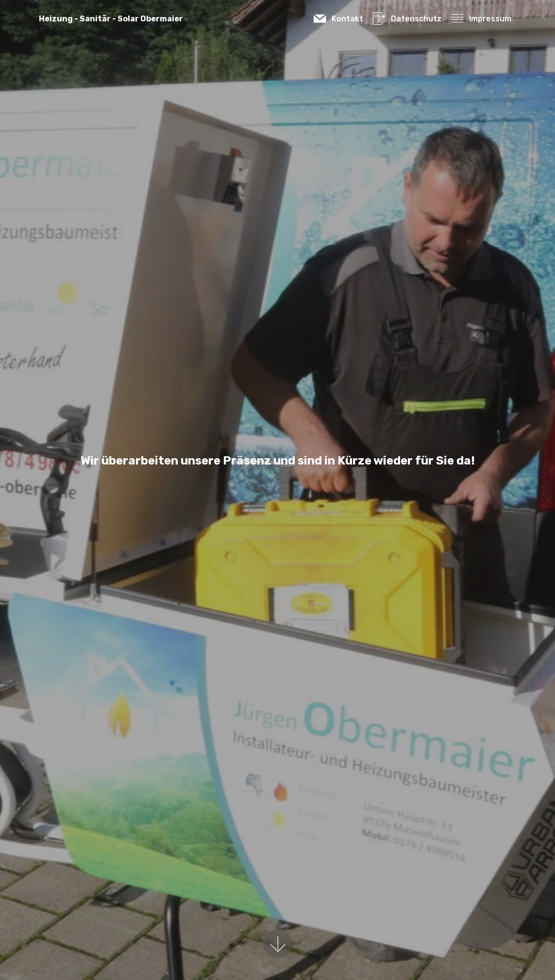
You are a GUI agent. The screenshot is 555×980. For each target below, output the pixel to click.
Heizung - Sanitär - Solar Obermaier (111, 19)
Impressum (481, 19)
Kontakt (338, 19)
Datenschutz (407, 19)
